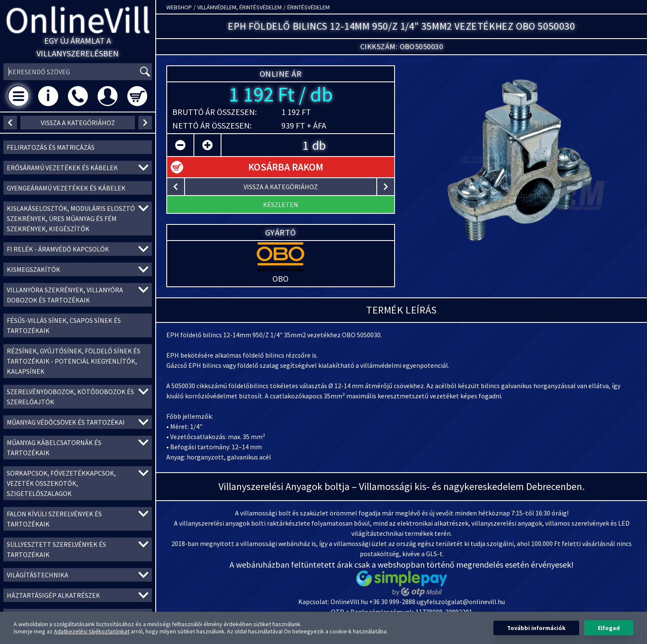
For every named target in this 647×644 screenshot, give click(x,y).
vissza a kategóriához (78, 123)
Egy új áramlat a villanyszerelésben (78, 47)
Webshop (179, 7)
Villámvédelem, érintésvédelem (239, 7)
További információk (536, 628)
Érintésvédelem (308, 7)
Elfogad (609, 628)
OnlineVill (78, 20)
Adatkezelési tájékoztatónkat (92, 631)
